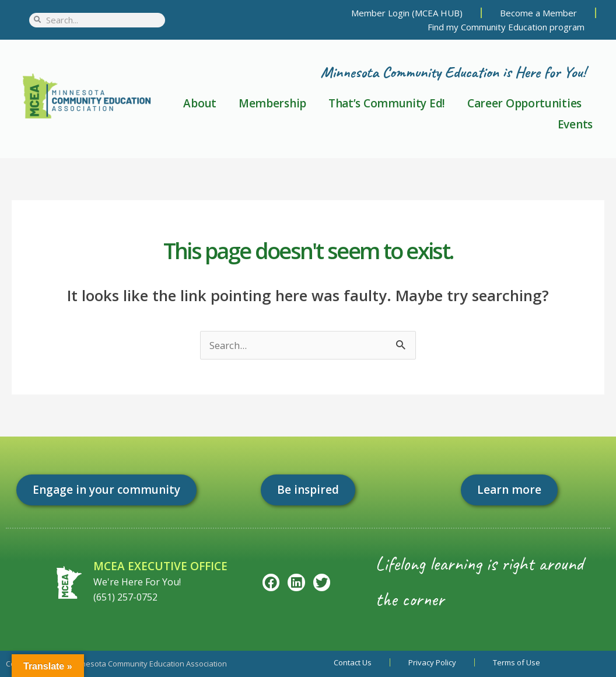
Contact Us (353, 662)
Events (575, 124)
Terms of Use (517, 662)
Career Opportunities (524, 103)
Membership (272, 103)
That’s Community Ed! (387, 103)
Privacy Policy (432, 662)
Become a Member (538, 13)
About (200, 103)
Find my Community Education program (506, 27)
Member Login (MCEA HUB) (407, 13)
